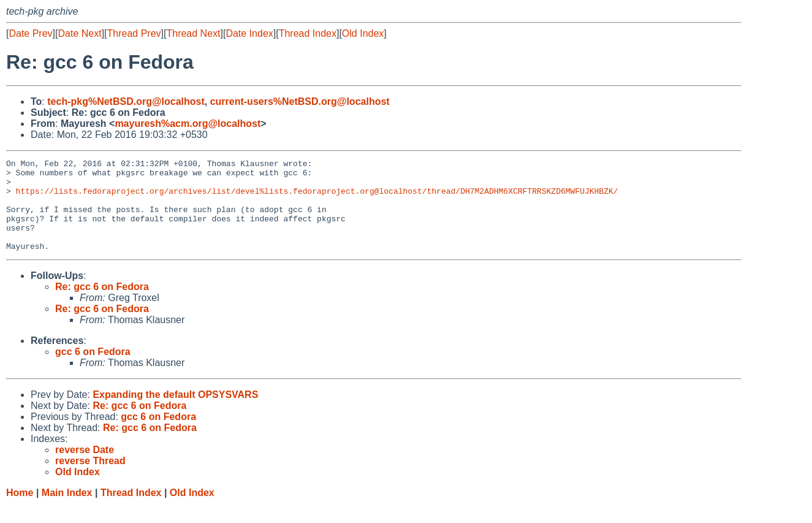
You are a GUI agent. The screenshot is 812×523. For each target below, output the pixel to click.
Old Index (363, 33)
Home (20, 511)
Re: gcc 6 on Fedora (102, 305)
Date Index (249, 33)
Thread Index (308, 33)
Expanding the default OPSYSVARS (175, 413)
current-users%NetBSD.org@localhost (300, 101)
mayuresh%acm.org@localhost (188, 124)
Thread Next (193, 33)
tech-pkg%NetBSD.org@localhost (126, 101)
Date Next (79, 33)
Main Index (67, 511)
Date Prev (30, 33)
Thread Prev (134, 33)
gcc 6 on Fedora (93, 370)
